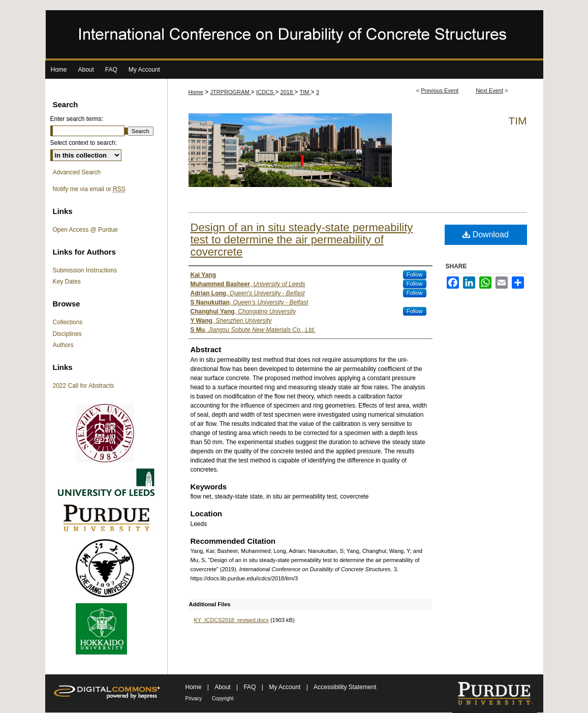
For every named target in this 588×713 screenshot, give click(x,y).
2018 (288, 92)
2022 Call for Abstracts (84, 386)
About (223, 687)
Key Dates (67, 282)
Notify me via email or (89, 189)
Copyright (223, 699)
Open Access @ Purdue (85, 230)
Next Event (489, 90)
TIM (305, 92)
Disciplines (67, 334)
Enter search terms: (77, 119)
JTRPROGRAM (231, 92)
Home (196, 92)
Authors (63, 345)
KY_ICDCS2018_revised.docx (231, 620)
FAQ (250, 687)
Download (486, 235)
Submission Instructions (85, 270)
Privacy (194, 699)
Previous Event (440, 90)
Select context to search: (84, 143)
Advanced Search (77, 172)
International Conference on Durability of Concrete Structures (294, 35)
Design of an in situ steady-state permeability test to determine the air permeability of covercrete (302, 240)
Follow (415, 274)
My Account (285, 687)
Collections (68, 322)
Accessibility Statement (345, 687)
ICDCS (266, 92)
